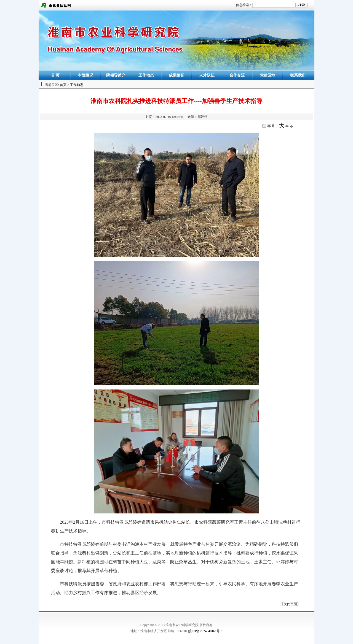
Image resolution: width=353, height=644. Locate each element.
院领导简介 (116, 75)
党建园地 (268, 75)
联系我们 (298, 75)
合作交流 (237, 75)
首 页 (55, 75)
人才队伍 (207, 75)
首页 (63, 85)
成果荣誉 (176, 75)
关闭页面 (290, 604)
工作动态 (146, 75)
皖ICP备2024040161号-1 (206, 631)
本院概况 (85, 75)
